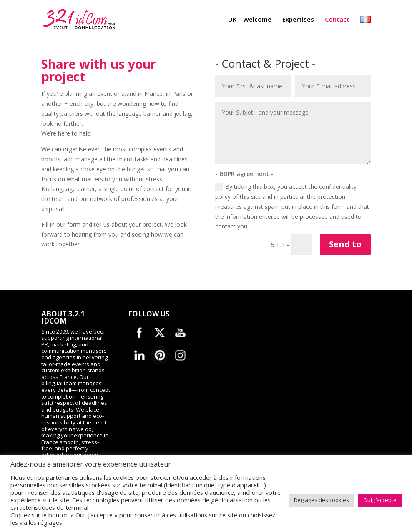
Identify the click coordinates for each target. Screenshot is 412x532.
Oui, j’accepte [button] (380, 500)
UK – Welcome (250, 21)
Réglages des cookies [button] (322, 500)
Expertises (298, 21)
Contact (337, 21)
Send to (345, 244)
